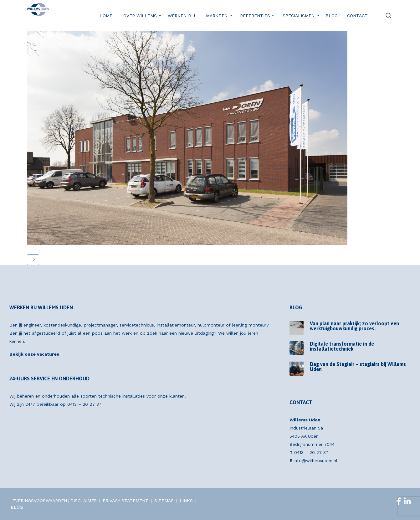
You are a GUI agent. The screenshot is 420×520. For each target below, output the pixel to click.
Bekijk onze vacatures (34, 354)
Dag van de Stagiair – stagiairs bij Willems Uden (358, 367)
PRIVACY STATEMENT (125, 501)
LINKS (186, 501)
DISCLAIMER (84, 501)
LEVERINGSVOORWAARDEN (38, 501)
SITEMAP (164, 501)
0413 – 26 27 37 (84, 404)
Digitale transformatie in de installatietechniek (342, 346)
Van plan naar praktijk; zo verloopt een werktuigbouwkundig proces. (354, 326)
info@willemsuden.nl (315, 461)
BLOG (17, 507)
